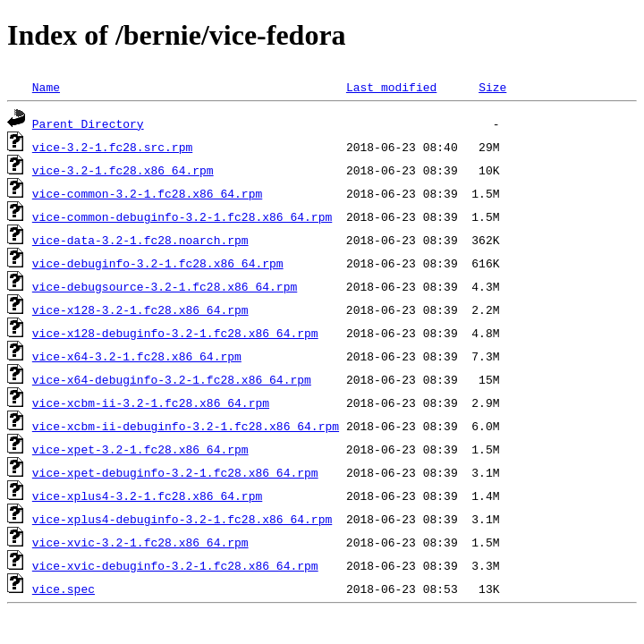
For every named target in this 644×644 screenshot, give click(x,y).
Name (46, 87)
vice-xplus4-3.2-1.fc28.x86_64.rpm (147, 496)
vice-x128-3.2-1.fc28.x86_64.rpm (140, 309)
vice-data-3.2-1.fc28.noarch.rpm (140, 240)
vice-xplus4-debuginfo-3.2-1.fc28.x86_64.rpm (182, 519)
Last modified (391, 87)
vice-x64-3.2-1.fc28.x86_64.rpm (137, 356)
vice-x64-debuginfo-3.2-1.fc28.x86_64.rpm (172, 379)
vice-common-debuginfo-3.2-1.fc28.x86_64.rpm (182, 216)
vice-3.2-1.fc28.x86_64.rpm (123, 170)
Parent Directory (88, 123)
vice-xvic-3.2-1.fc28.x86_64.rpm (140, 542)
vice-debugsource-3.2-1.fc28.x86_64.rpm (165, 286)
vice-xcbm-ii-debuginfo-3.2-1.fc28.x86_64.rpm (186, 426)
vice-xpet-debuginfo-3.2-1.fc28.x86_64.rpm (175, 472)
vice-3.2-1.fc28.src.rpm (112, 147)
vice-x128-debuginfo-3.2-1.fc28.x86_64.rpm (175, 333)
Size (492, 87)
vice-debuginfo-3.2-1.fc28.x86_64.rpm (158, 263)
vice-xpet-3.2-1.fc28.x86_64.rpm (140, 449)
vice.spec (64, 589)
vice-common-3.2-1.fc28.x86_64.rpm (147, 193)
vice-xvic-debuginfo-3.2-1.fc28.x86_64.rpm (175, 565)
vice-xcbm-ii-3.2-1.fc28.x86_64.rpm (151, 402)
